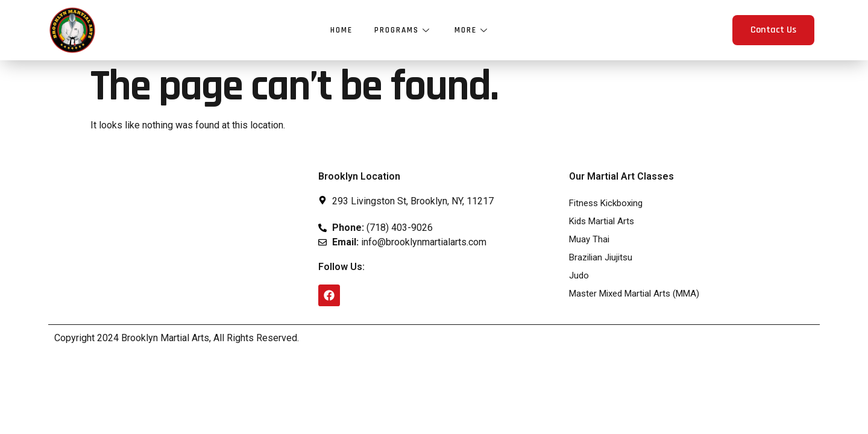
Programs (403, 30)
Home (340, 30)
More (473, 30)
